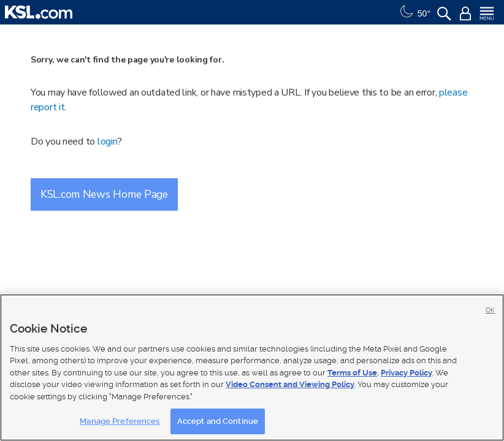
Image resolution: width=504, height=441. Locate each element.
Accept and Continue (218, 421)
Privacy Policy (407, 373)
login (108, 141)
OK (490, 310)
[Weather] (414, 12)
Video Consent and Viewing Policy (290, 384)
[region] (252, 367)
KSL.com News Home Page (104, 194)
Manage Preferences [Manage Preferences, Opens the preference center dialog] (120, 421)
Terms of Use (352, 373)
